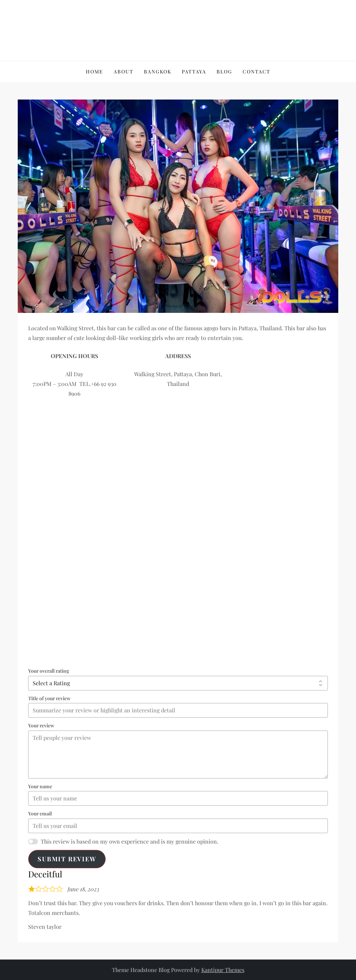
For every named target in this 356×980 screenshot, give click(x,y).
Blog (224, 72)
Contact (257, 72)
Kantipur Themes (223, 970)
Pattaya (194, 72)
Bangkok (158, 72)
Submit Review (67, 859)
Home (95, 72)
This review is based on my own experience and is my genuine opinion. (130, 841)
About (124, 72)
